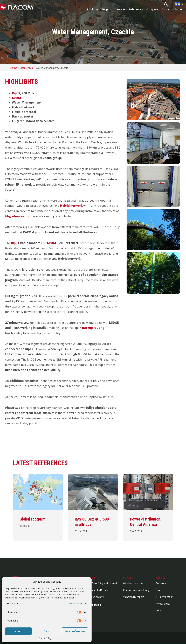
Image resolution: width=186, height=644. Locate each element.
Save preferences (75, 631)
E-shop (179, 9)
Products (93, 9)
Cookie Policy (45, 638)
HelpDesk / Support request (102, 583)
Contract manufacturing (136, 590)
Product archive (95, 597)
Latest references (40, 463)
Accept (18, 631)
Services (120, 9)
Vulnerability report (133, 597)
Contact (166, 9)
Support (107, 9)
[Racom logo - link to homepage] (17, 8)
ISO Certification (164, 597)
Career (159, 590)
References (136, 9)
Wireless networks (133, 583)
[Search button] (166, 4)
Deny (47, 631)
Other (159, 610)
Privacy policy (163, 604)
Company (152, 9)
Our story (161, 583)
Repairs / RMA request (99, 590)
